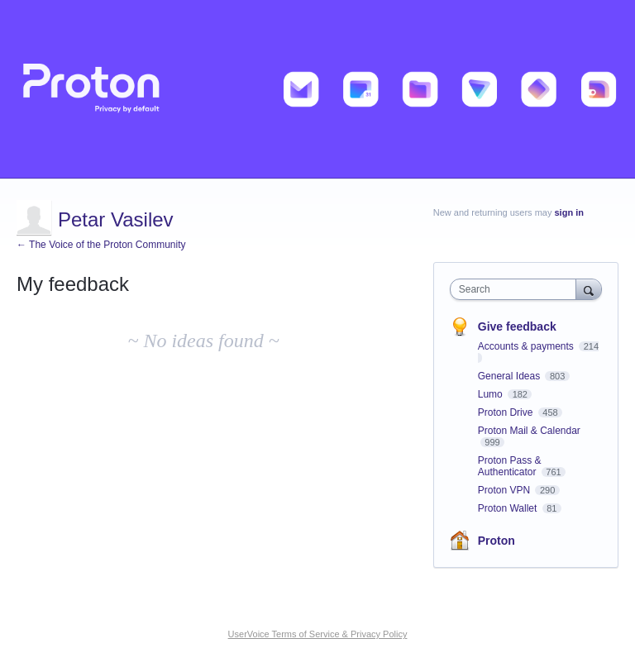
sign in (569, 212)
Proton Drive (507, 412)
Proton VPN (506, 490)
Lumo (492, 394)
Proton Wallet (509, 508)
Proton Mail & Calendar (529, 431)
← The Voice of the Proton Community (101, 245)
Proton (497, 541)
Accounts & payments (527, 346)
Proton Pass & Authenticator (510, 466)
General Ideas (511, 376)
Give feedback (517, 326)
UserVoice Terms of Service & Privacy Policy (318, 634)
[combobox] (517, 289)
